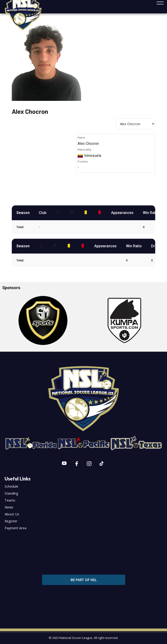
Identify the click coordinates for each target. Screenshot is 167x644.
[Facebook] (77, 464)
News (9, 507)
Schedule (11, 486)
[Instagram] (89, 464)
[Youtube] (64, 464)
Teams (10, 500)
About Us (12, 514)
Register (11, 521)
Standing (11, 493)
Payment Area (15, 528)
